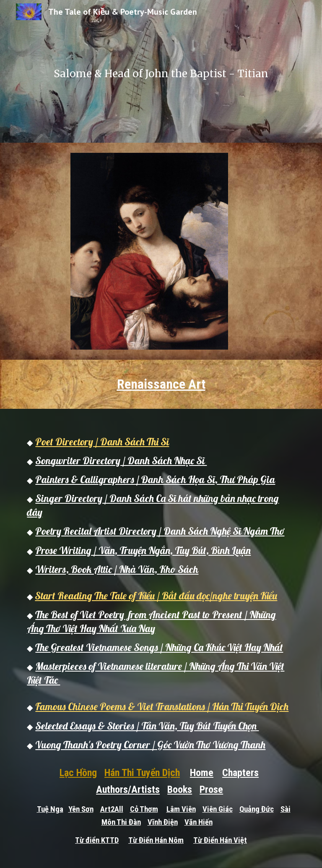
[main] (161, 71)
